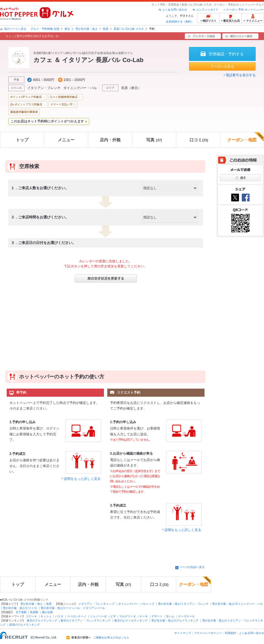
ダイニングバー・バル (80, 88)
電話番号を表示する (241, 75)
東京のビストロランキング (131, 620)
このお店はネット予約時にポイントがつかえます (47, 121)
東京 (67, 29)
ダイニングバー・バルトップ (136, 604)
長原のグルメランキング (24, 625)
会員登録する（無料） (180, 22)
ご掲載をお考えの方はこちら (111, 638)
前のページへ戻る (15, 29)
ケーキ (144, 616)
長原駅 (34, 612)
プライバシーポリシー (208, 633)
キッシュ (46, 616)
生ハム (170, 616)
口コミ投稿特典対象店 (64, 97)
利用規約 (230, 633)
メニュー (66, 140)
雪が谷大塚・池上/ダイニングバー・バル (237, 604)
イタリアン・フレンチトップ (96, 604)
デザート (157, 616)
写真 (154, 140)
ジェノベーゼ (98, 616)
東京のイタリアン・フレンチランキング (86, 620)
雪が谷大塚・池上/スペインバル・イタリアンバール (73, 608)
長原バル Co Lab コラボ (129, 29)
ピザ (113, 616)
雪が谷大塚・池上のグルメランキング (175, 620)
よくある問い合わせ (175, 10)
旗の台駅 (48, 612)
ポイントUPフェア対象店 (26, 97)
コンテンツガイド (207, 10)
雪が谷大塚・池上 (86, 29)
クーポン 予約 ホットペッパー (245, 10)
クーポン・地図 (246, 137)
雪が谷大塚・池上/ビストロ (20, 608)
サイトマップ (183, 633)
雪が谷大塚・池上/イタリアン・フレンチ (183, 604)
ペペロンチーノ (77, 616)
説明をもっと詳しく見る (82, 479)
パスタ (59, 616)
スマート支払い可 (61, 104)
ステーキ (31, 616)
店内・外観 (110, 140)
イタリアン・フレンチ (44, 88)
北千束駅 (21, 612)
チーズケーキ (186, 616)
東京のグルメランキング (42, 620)
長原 (106, 29)
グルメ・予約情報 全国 (45, 29)
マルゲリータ (128, 616)
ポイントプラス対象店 (28, 104)
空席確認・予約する (226, 54)
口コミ (199, 140)
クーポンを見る (222, 66)
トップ (22, 140)
